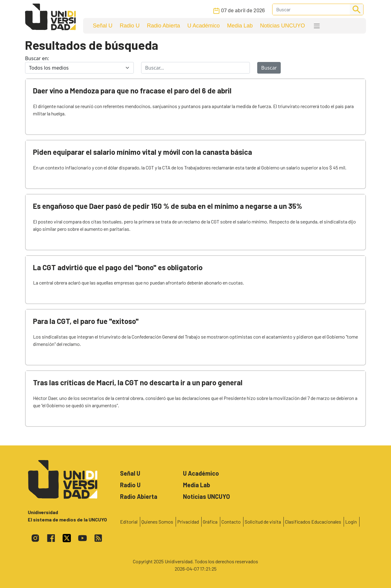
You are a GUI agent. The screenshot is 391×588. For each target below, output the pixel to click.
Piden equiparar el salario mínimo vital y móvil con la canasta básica (143, 152)
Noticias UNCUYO (282, 26)
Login (351, 522)
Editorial (129, 522)
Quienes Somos (157, 522)
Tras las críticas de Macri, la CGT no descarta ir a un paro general (138, 382)
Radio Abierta (163, 26)
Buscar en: (37, 58)
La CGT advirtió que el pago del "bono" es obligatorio (118, 267)
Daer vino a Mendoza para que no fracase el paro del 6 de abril (132, 91)
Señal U (103, 26)
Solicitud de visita (263, 522)
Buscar (269, 68)
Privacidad (188, 522)
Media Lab (240, 26)
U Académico (203, 26)
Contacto (231, 522)
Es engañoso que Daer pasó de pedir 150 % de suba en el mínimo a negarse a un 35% (168, 206)
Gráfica (210, 522)
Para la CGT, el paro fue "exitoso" (86, 321)
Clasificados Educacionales (313, 522)
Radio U (130, 26)
